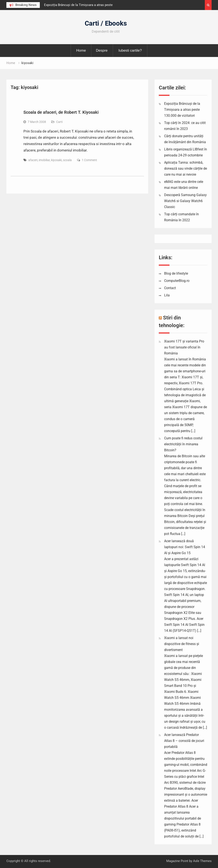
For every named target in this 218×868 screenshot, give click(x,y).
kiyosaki (56, 160)
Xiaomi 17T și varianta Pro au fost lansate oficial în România (184, 347)
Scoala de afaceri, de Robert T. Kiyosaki (61, 112)
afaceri (33, 160)
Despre (102, 50)
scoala (67, 160)
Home (81, 50)
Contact (170, 288)
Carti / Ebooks (106, 23)
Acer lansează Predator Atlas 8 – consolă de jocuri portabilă (184, 741)
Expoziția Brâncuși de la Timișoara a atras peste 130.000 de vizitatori (182, 110)
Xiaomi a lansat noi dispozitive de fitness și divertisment (182, 644)
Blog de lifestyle (176, 273)
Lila (167, 295)
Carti (59, 122)
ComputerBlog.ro (177, 281)
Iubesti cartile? (130, 50)
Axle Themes (202, 861)
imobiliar (44, 160)
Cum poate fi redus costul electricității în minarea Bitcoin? (183, 444)
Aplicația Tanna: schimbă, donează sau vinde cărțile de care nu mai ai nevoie (186, 168)
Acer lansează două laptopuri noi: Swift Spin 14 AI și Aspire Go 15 (185, 547)
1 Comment (89, 160)
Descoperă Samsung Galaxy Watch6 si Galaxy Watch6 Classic (185, 201)
